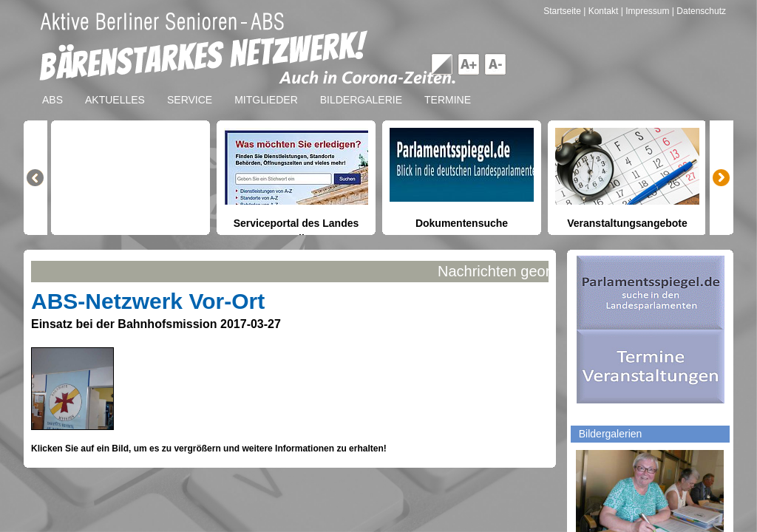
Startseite (563, 11)
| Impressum (645, 11)
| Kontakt (602, 11)
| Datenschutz (699, 11)
